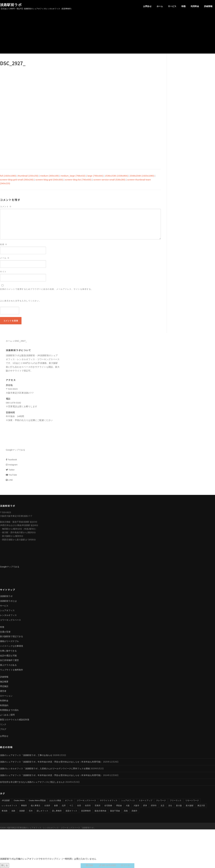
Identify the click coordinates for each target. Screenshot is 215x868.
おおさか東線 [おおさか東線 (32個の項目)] (55, 801)
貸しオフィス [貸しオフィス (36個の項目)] (42, 811)
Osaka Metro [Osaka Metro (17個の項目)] (19, 801)
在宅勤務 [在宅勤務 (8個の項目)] (108, 806)
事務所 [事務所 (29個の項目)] (24, 806)
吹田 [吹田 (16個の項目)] (79, 806)
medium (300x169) (49, 176)
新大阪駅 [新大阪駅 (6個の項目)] (190, 806)
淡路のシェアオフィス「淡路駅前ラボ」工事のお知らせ (26, 755)
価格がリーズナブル (9, 642)
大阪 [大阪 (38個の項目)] (128, 806)
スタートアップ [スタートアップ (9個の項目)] (145, 801)
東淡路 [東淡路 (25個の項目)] (5, 811)
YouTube (11, 475)
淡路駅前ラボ (11, 5)
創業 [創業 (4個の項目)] (56, 806)
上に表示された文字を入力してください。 (21, 301)
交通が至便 (5, 632)
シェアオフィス (7, 611)
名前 (4, 245)
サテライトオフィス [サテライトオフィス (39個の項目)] (109, 801)
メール (5, 258)
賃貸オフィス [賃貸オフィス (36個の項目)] (71, 811)
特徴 (183, 6)
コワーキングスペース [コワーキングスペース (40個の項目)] (86, 801)
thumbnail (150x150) (28, 176)
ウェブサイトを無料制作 (11, 670)
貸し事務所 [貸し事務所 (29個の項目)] (57, 811)
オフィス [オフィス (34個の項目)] (69, 801)
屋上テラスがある (8, 665)
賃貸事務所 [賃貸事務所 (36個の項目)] (86, 811)
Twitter (10, 470)
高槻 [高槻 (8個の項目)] (126, 811)
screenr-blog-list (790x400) (78, 180)
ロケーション (6, 696)
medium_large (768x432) (73, 176)
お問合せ (147, 6)
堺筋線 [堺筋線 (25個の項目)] (119, 806)
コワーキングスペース (10, 620)
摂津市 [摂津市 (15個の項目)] (154, 806)
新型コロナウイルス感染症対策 (15, 720)
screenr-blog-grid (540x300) (49, 180)
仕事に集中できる (8, 651)
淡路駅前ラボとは (8, 601)
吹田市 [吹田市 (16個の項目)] (88, 806)
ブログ (3, 729)
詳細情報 (208, 6)
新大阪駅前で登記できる (11, 637)
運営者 (3, 691)
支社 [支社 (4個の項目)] (170, 806)
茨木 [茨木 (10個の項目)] (31, 811)
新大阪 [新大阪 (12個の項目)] (179, 806)
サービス (172, 6)
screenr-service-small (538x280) (109, 180)
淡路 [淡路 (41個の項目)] (13, 811)
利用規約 (4, 706)
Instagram (12, 465)
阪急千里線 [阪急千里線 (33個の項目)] (115, 811)
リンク (3, 725)
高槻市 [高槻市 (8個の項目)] (134, 811)
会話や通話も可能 (8, 656)
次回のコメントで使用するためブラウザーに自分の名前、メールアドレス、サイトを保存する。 (47, 289)
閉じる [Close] (5, 865)
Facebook (11, 460)
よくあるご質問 (7, 715)
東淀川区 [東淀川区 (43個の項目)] (201, 806)
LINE (9, 480)
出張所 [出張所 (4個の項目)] (47, 806)
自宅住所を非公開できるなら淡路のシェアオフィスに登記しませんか (32, 782)
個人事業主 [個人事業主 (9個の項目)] (36, 806)
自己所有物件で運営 (9, 660)
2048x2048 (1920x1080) (142, 176)
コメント (6, 207)
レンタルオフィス (8, 615)
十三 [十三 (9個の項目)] (71, 806)
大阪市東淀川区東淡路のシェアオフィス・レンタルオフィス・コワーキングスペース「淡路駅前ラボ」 (51, 828)
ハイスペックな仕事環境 (11, 646)
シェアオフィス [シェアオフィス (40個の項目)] (128, 801)
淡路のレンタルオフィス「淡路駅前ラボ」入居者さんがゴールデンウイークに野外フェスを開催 (45, 769)
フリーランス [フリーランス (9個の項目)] (176, 801)
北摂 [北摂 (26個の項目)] (64, 806)
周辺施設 (4, 687)
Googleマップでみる (15, 450)
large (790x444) (95, 176)
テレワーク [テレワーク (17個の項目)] (161, 801)
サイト (3, 272)
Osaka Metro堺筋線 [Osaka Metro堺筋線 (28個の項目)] (37, 801)
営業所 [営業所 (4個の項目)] (98, 806)
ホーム (160, 6)
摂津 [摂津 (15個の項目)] (145, 806)
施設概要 (4, 682)
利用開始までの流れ (9, 710)
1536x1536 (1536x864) (116, 176)
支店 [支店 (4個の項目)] (162, 806)
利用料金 (195, 6)
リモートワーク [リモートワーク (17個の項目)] (192, 801)
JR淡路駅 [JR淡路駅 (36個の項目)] (6, 801)
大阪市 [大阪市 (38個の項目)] (136, 806)
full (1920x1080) (8, 176)
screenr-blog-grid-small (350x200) (17, 180)
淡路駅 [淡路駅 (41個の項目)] (22, 811)
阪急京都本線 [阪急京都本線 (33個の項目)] (100, 811)
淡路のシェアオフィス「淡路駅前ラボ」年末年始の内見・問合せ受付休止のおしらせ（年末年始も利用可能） (51, 762)
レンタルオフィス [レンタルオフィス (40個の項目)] (9, 806)
